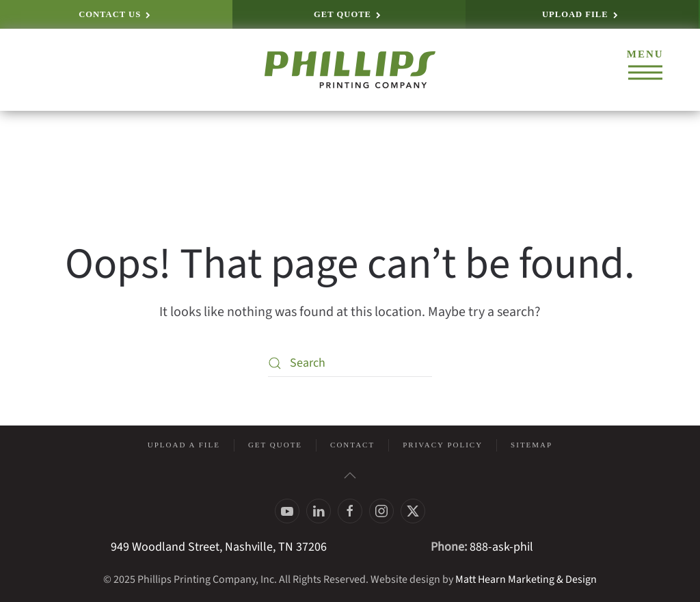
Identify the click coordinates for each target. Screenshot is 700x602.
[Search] (350, 363)
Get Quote (275, 445)
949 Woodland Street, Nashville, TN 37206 (219, 547)
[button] (645, 70)
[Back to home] (350, 70)
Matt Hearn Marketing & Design (526, 579)
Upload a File (184, 445)
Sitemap (531, 445)
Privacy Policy (443, 445)
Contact (352, 445)
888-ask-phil (501, 547)
